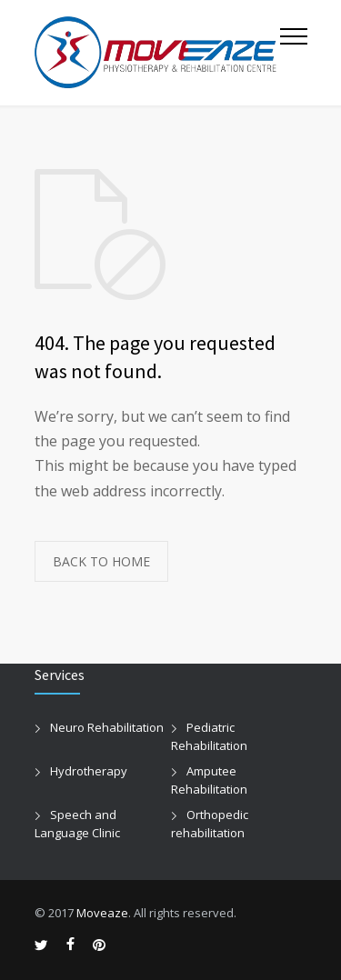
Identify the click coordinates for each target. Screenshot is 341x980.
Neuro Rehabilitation (107, 727)
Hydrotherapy (89, 771)
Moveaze (102, 913)
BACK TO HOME (101, 561)
